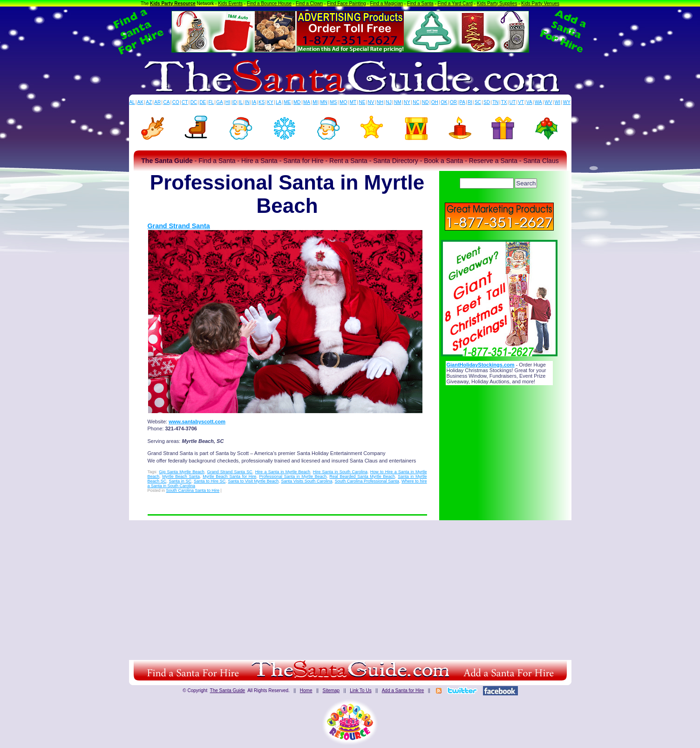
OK (444, 102)
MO (343, 102)
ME (288, 102)
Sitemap (331, 690)
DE (203, 102)
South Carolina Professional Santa (367, 481)
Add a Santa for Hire (403, 690)
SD (487, 102)
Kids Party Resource (173, 3)
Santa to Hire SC (210, 481)
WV (548, 102)
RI (470, 102)
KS (262, 102)
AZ (149, 102)
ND (425, 102)
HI (228, 102)
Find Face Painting (346, 3)
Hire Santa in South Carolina (340, 472)
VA (529, 102)
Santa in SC (180, 481)
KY (270, 102)
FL (211, 102)
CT (185, 102)
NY (407, 102)
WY (567, 102)
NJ (388, 102)
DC (194, 102)
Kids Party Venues (540, 3)
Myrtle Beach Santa (181, 476)
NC (416, 102)
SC (478, 102)
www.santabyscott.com (197, 422)
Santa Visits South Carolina (306, 481)
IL (241, 102)
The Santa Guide (228, 690)
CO (176, 102)
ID (234, 102)
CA (166, 102)
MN (324, 102)
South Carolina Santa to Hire (193, 490)
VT (521, 102)
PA (462, 102)
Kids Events (230, 3)
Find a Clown (309, 3)
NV (371, 102)
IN (247, 102)
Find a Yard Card (455, 3)
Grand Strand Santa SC (229, 472)
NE (362, 102)
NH (380, 102)
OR (453, 102)
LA (279, 102)
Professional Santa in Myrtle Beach (293, 476)
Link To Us (361, 690)
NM (398, 102)
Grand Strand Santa (179, 226)
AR (157, 102)
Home (306, 690)
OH (435, 102)
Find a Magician (386, 3)
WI (557, 102)
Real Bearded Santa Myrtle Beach (362, 476)
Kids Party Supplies (497, 3)
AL (132, 102)
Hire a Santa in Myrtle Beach (283, 472)
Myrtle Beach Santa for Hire (229, 476)
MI (315, 102)
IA (254, 102)
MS (334, 102)
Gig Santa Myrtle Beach (181, 472)
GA (219, 102)
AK (140, 102)
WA (538, 102)
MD (297, 102)
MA (307, 102)
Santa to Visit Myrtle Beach (253, 481)
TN (495, 102)
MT (353, 102)
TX (504, 102)
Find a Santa (420, 3)
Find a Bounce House (269, 3)
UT (513, 102)
